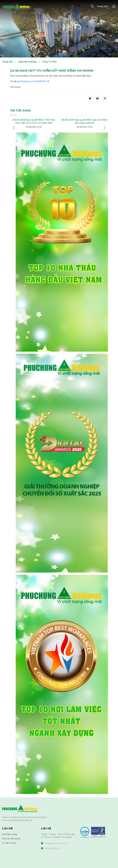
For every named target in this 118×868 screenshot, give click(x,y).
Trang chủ (7, 62)
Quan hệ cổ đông (27, 62)
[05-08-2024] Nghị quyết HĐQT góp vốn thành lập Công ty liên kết (84, 121)
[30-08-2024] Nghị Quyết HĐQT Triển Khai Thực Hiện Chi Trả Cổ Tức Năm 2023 (34, 121)
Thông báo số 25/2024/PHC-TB (35, 81)
